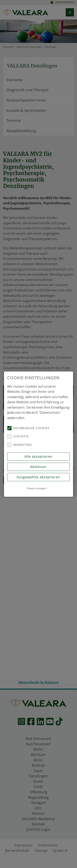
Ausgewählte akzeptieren (39, 477)
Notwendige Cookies (28, 428)
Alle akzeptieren (39, 457)
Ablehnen (39, 467)
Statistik (18, 436)
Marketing (20, 445)
